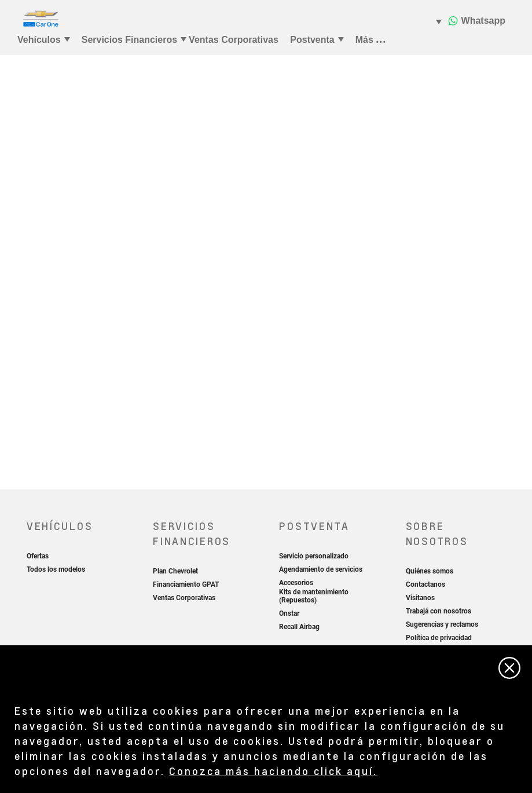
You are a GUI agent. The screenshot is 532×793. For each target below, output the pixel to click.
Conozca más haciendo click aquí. (273, 771)
